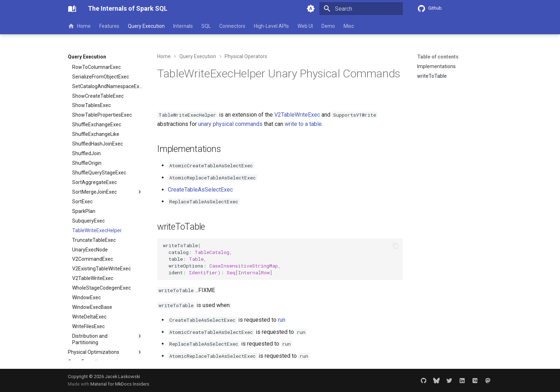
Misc (349, 26)
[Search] (361, 9)
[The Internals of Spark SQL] (72, 9)
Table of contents (438, 57)
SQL (206, 26)
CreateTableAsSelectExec (200, 190)
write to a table (303, 124)
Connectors (232, 26)
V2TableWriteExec (297, 115)
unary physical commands (230, 124)
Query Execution (146, 26)
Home (79, 26)
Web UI (305, 26)
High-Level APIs (271, 26)
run (282, 320)
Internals (183, 26)
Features (109, 26)
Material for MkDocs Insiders (120, 384)
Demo (328, 26)
